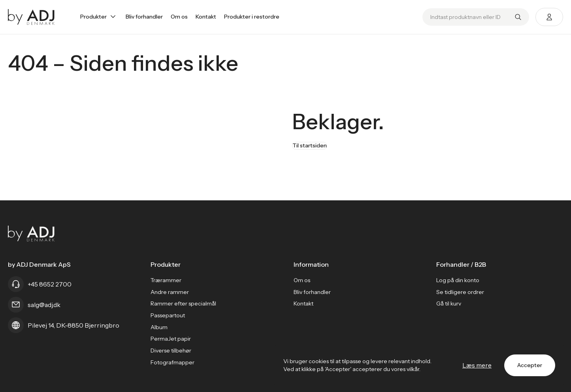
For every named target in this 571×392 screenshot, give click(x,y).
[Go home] (31, 17)
